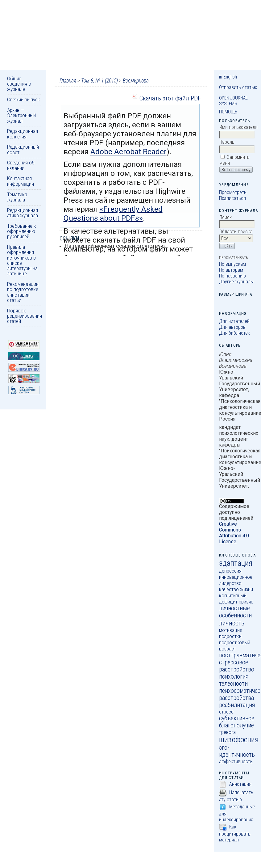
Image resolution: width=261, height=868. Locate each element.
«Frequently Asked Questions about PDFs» (113, 214)
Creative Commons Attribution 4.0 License (234, 533)
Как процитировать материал (235, 833)
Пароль (227, 142)
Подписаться (232, 198)
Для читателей (234, 321)
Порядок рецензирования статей (25, 316)
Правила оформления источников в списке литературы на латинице (22, 260)
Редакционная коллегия (23, 134)
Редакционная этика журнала (23, 213)
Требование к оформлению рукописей (22, 231)
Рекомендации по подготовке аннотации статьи (23, 292)
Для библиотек (234, 333)
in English (228, 77)
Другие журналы (236, 282)
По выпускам (232, 264)
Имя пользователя (238, 127)
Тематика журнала (17, 197)
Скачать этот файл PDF (170, 98)
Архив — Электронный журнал (21, 115)
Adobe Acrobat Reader (128, 152)
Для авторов (232, 327)
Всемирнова (136, 81)
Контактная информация (21, 181)
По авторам (231, 270)
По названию (232, 276)
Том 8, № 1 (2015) (99, 81)
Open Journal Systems (233, 101)
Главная (68, 81)
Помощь (228, 112)
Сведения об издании (21, 165)
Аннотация (240, 784)
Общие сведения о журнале (19, 84)
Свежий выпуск (24, 100)
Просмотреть (233, 192)
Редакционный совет (23, 149)
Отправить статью (238, 87)
